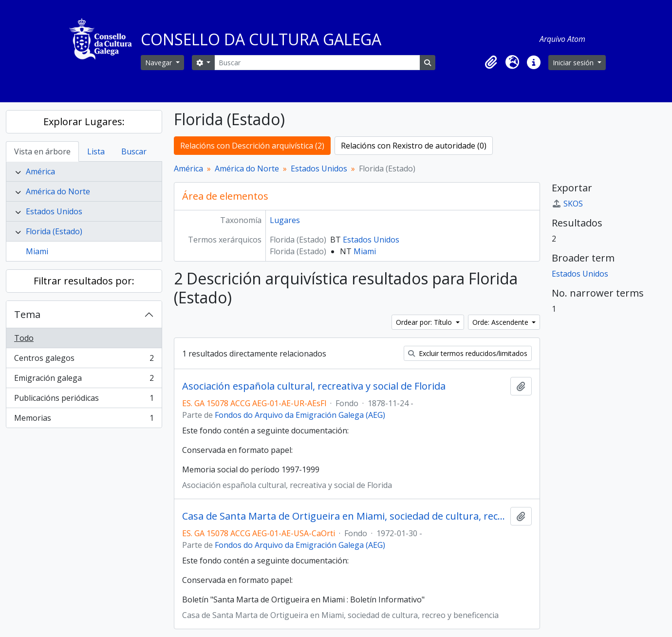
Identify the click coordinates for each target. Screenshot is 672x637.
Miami (37, 251)
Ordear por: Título (425, 322)
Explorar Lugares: (84, 122)
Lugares (285, 220)
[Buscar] (317, 63)
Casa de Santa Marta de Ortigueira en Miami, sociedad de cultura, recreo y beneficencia (344, 516)
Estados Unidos (54, 211)
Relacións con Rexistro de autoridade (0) (414, 146)
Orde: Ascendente (501, 322)
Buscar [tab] (134, 151)
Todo (24, 338)
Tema (27, 314)
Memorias (84, 420)
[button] (491, 62)
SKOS (567, 204)
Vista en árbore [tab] (42, 151)
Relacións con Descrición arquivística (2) (252, 146)
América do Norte (58, 191)
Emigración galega (84, 380)
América (40, 171)
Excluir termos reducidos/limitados (468, 353)
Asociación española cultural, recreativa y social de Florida (314, 386)
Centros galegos (84, 360)
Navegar (159, 63)
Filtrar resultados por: (84, 281)
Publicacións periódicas (84, 400)
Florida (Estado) (54, 231)
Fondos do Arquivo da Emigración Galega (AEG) (300, 415)
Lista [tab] (96, 151)
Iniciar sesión (574, 63)
